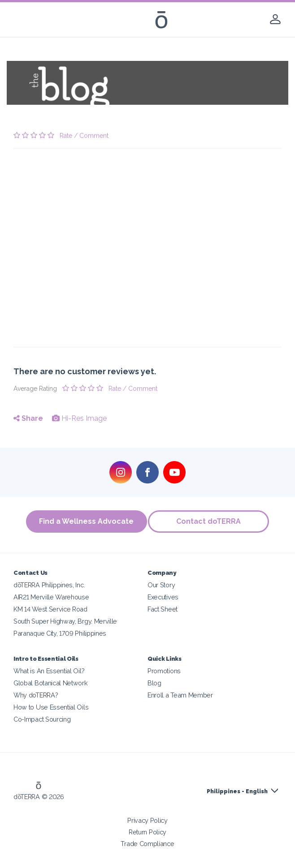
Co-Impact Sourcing (42, 719)
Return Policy (147, 832)
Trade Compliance (147, 844)
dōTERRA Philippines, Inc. (49, 585)
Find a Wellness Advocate (85, 521)
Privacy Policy (147, 820)
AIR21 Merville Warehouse (51, 597)
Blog (154, 683)
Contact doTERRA (210, 521)
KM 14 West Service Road (50, 609)
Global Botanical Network (51, 683)
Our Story (161, 585)
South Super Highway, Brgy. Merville (65, 621)
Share (28, 418)
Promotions (164, 671)
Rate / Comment (84, 136)
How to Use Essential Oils (51, 707)
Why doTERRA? (36, 695)
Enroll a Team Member (180, 695)
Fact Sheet (163, 609)
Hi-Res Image (79, 418)
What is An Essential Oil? (49, 671)
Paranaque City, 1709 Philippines (60, 633)
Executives (163, 597)
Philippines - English (237, 791)
